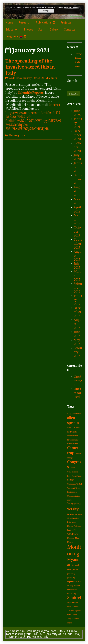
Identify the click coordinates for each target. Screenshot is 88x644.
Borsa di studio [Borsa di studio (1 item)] (73, 444)
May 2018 (77, 201)
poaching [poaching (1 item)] (71, 578)
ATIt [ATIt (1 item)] (73, 428)
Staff (41, 30)
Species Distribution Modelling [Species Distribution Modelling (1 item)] (74, 590)
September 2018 (78, 179)
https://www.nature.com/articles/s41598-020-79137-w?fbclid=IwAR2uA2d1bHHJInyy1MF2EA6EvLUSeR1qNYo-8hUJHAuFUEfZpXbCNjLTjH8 (33, 121)
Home (9, 23)
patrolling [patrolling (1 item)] (71, 573)
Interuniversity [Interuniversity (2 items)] (74, 506)
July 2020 (77, 157)
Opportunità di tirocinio (78, 62)
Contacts (70, 30)
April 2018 (77, 209)
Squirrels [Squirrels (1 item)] (71, 603)
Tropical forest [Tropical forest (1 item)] (73, 619)
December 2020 (77, 135)
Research (25, 23)
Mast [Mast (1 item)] (77, 538)
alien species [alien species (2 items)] (73, 420)
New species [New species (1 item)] (72, 569)
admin (53, 78)
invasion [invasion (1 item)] (71, 514)
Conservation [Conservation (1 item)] (73, 472)
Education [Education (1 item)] (71, 476)
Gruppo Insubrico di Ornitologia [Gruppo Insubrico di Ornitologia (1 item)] (74, 492)
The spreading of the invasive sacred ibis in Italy (30, 67)
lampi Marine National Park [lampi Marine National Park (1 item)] (74, 526)
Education (12, 30)
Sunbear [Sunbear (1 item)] (75, 607)
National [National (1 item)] (75, 565)
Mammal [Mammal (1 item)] (71, 538)
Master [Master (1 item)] (70, 542)
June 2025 (77, 113)
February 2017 (78, 288)
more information (71, 7)
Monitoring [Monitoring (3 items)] (74, 550)
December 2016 (77, 312)
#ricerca (54, 105)
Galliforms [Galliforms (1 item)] (71, 484)
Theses (28, 30)
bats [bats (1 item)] (78, 428)
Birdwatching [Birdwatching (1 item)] (73, 440)
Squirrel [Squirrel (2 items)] (74, 598)
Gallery (54, 30)
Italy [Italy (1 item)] (69, 522)
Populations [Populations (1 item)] (72, 581)
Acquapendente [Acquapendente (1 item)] (74, 414)
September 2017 (78, 243)
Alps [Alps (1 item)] (69, 428)
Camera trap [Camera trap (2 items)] (74, 450)
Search (72, 81)
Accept (46, 11)
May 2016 (77, 342)
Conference (78, 381)
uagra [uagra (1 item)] (69, 623)
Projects (66, 23)
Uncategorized (18, 135)
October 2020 (77, 147)
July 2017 (77, 266)
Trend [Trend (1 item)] (74, 615)
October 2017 (77, 231)
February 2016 (78, 352)
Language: (14, 36)
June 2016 (77, 334)
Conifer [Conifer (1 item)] (73, 467)
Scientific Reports (31, 93)
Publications (44, 23)
